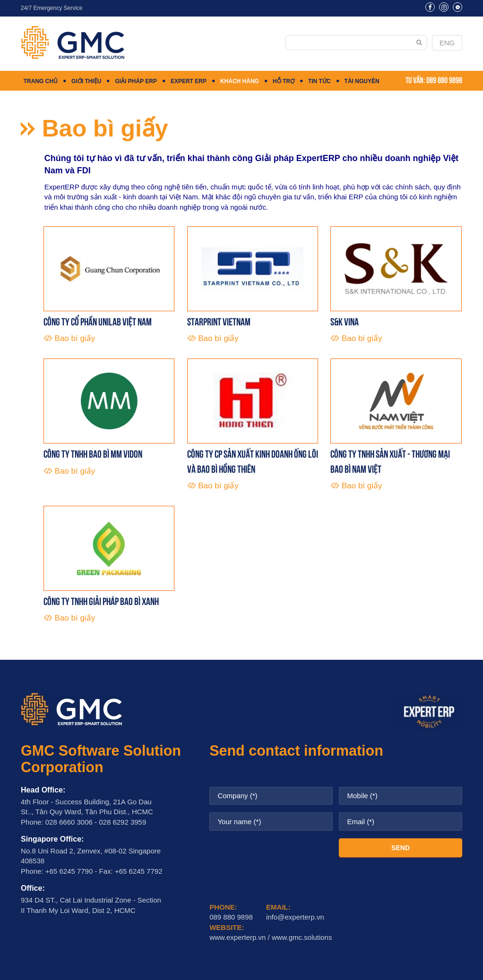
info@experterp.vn (295, 917)
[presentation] (281, 857)
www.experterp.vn (237, 937)
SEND (401, 848)
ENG (447, 43)
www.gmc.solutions (302, 937)
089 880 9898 (444, 79)
